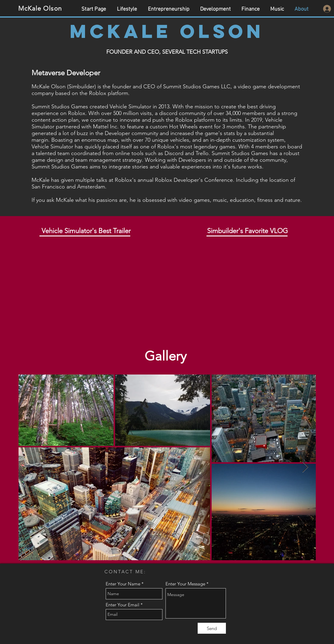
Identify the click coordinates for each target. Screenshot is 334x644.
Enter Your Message (185, 584)
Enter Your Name (123, 584)
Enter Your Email (123, 605)
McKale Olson (40, 8)
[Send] (212, 628)
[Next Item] (305, 467)
